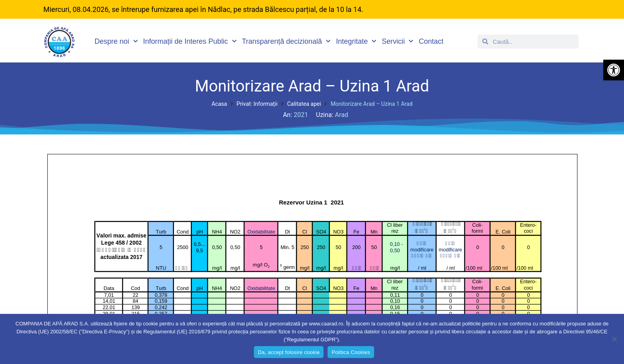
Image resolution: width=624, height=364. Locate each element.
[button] (614, 70)
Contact (431, 41)
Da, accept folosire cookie (289, 352)
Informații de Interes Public (190, 42)
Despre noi (116, 42)
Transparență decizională (286, 42)
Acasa (219, 104)
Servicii (397, 42)
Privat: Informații (257, 104)
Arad (342, 115)
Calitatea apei (304, 104)
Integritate (356, 42)
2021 (301, 115)
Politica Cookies (351, 352)
